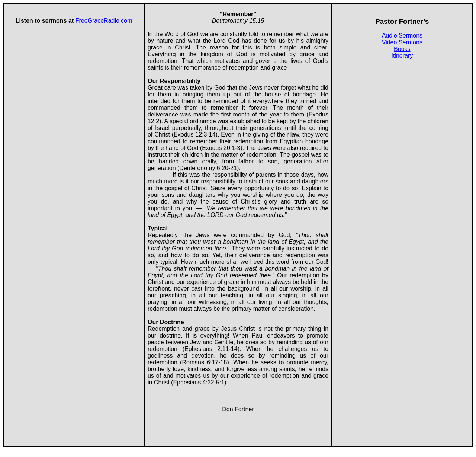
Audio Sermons (402, 36)
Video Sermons (402, 42)
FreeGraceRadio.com (104, 21)
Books (402, 49)
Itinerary (402, 56)
